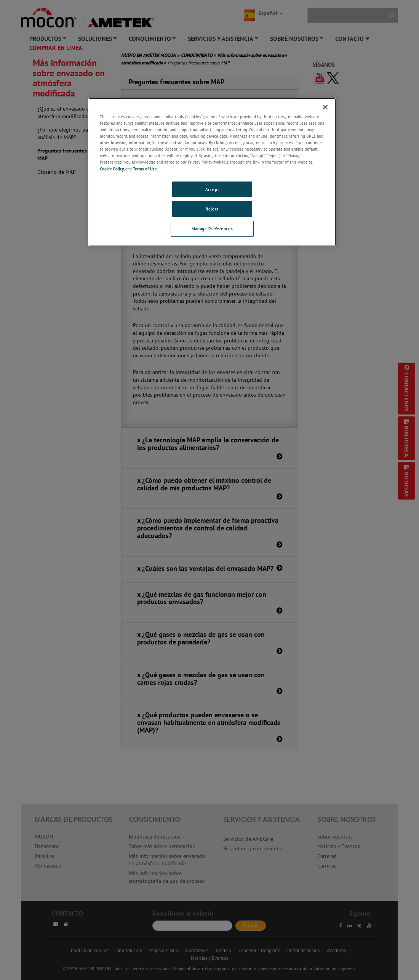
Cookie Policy (112, 169)
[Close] (325, 107)
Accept (212, 189)
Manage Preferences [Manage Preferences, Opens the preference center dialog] (212, 229)
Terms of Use (145, 169)
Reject (212, 209)
